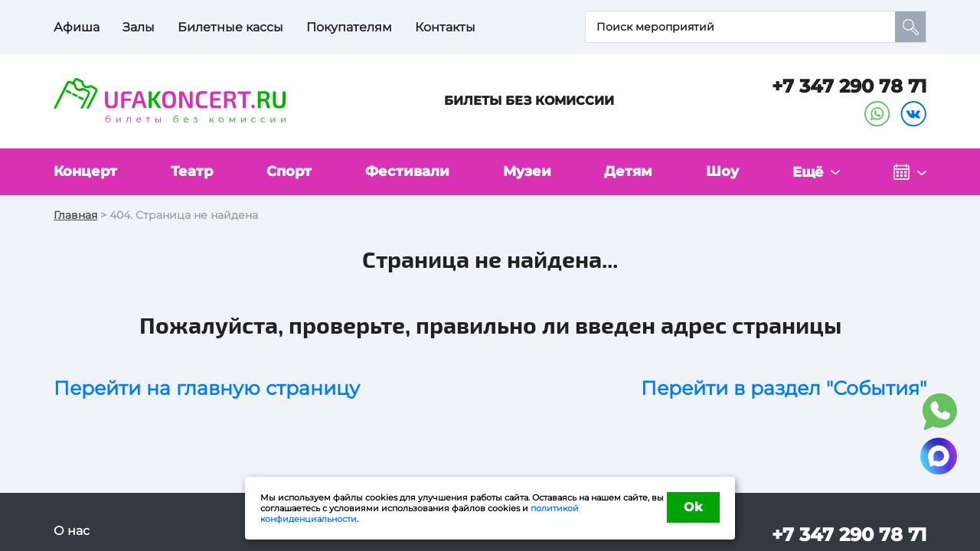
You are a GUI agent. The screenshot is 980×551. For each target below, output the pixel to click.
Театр (192, 171)
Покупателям (349, 27)
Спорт (289, 171)
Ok (693, 507)
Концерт (85, 171)
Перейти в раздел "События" (784, 388)
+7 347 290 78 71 (849, 86)
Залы (139, 27)
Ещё (808, 172)
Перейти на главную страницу (207, 388)
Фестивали (407, 171)
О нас (72, 531)
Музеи (527, 171)
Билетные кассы (230, 27)
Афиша (77, 27)
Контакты (445, 27)
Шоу (722, 171)
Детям (628, 171)
